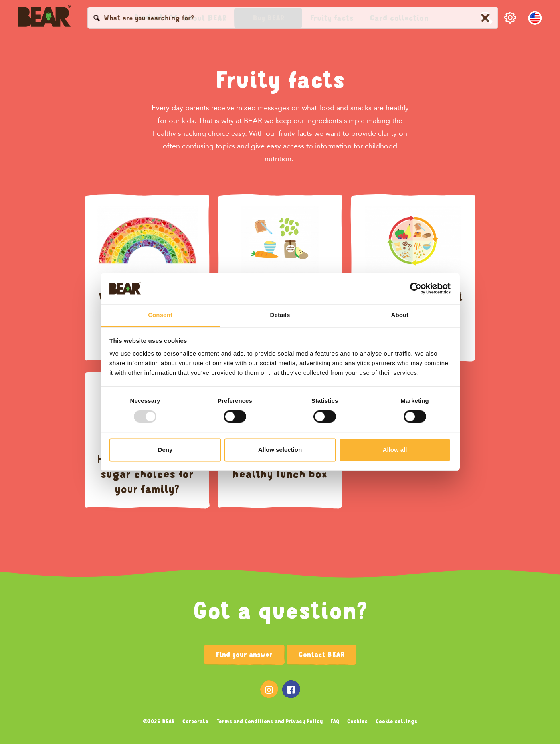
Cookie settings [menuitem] (396, 721)
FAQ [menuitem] (335, 721)
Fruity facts (280, 80)
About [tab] (400, 315)
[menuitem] (150, 17)
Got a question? (280, 611)
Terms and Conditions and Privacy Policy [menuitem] (269, 721)
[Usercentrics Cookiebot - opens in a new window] (416, 289)
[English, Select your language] (535, 18)
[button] (268, 18)
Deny (165, 450)
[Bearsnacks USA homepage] (44, 18)
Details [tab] (280, 315)
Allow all (395, 450)
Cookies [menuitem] (357, 721)
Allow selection (280, 450)
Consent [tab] (160, 315)
